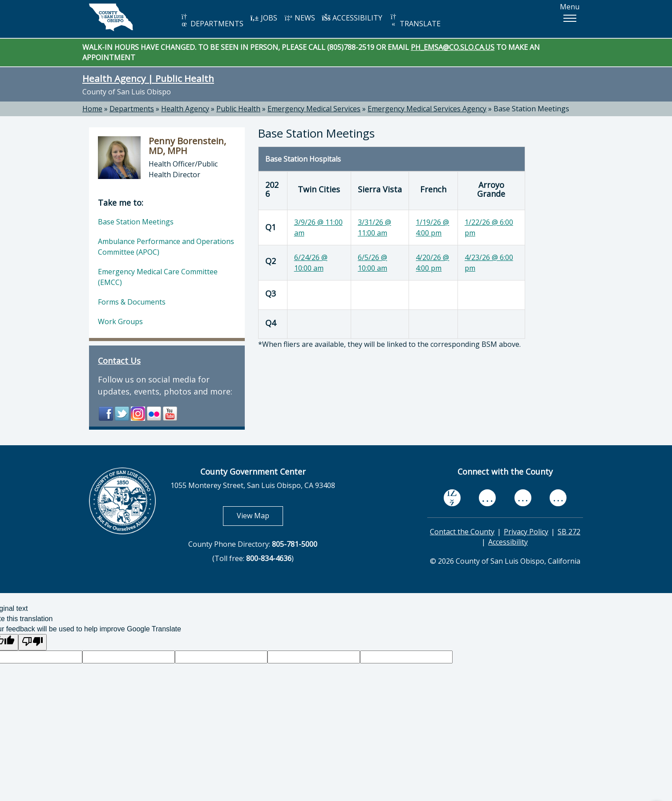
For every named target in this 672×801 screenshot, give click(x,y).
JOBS (264, 18)
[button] (570, 18)
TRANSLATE (415, 21)
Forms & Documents (132, 302)
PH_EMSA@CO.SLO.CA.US (453, 47)
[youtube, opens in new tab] (488, 498)
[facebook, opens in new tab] (452, 498)
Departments (132, 109)
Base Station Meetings (531, 109)
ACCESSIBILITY (352, 18)
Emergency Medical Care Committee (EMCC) (158, 277)
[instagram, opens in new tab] (558, 498)
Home (92, 109)
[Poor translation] (32, 642)
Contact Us (119, 361)
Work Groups (120, 321)
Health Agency (185, 109)
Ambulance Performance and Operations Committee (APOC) (166, 247)
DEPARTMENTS (212, 21)
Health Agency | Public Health (148, 78)
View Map (260, 515)
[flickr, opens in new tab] (523, 498)
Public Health (238, 109)
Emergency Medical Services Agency (427, 109)
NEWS (300, 18)
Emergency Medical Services (314, 109)
